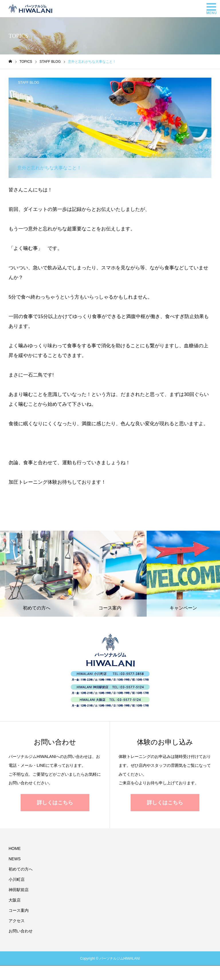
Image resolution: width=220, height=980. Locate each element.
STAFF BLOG (29, 83)
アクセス (17, 921)
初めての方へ (21, 869)
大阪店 (15, 900)
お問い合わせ (21, 931)
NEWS (15, 859)
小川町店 (17, 879)
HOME (15, 848)
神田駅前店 (19, 890)
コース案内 (19, 910)
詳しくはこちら (55, 803)
